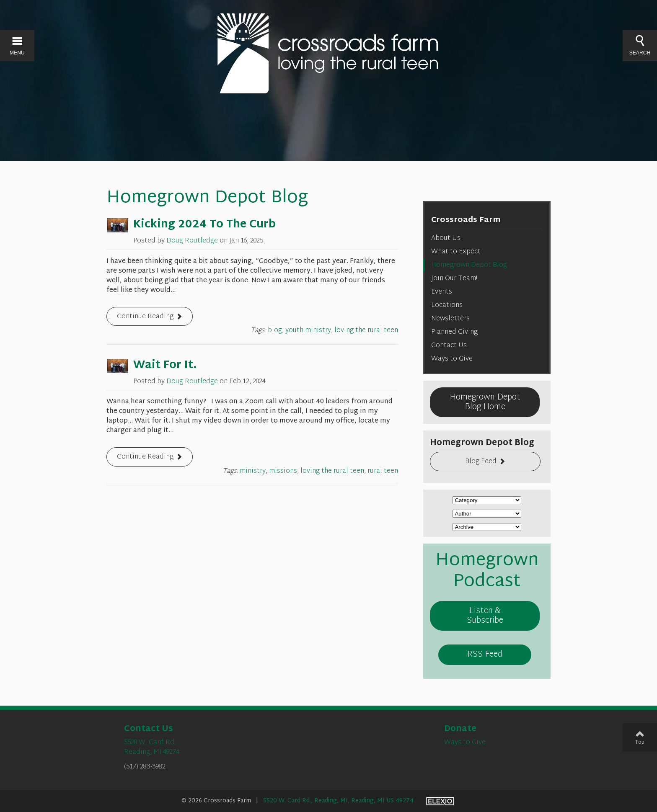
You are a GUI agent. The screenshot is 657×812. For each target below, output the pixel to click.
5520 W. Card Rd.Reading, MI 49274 (152, 748)
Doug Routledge (192, 241)
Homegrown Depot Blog (469, 265)
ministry (253, 471)
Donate (460, 729)
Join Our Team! (454, 279)
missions (283, 471)
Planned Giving (454, 332)
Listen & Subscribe (485, 616)
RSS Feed (485, 655)
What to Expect (456, 252)
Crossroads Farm (466, 220)
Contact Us (449, 346)
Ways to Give (452, 359)
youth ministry (308, 331)
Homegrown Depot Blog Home (485, 402)
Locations (447, 305)
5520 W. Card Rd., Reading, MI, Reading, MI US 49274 (338, 801)
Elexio (440, 801)
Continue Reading (145, 317)
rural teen (383, 471)
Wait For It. (165, 366)
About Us (446, 238)
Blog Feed (481, 462)
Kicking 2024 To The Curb (204, 225)
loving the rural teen (366, 331)
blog (275, 331)
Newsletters (450, 319)
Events (442, 292)
